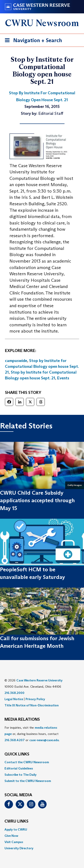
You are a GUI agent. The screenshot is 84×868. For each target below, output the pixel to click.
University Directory (19, 848)
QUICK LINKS (17, 754)
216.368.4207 (15, 740)
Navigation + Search (32, 41)
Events (63, 378)
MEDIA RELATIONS (22, 720)
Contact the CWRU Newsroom (27, 762)
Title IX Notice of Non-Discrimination (32, 705)
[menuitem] (42, 762)
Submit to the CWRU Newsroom (28, 781)
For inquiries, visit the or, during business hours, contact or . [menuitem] (32, 734)
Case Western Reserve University (39, 680)
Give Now (11, 836)
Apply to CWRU (16, 829)
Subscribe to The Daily (20, 775)
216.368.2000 (14, 693)
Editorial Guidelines (19, 768)
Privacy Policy (35, 699)
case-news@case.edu (44, 740)
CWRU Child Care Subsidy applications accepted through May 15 (37, 500)
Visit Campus (14, 842)
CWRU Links (16, 821)
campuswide (16, 361)
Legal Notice (14, 699)
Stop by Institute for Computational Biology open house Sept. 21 (42, 366)
